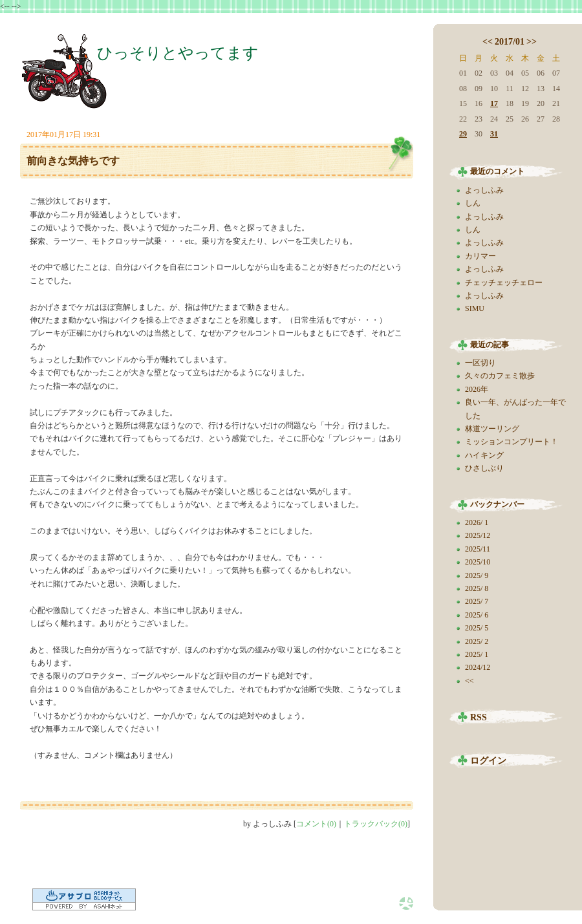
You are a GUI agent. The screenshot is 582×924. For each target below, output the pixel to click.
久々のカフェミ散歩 (500, 376)
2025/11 (478, 549)
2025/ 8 (477, 588)
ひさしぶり (484, 468)
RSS (479, 717)
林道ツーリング (492, 429)
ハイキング (484, 455)
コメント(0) (316, 824)
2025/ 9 (477, 575)
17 (494, 103)
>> (532, 42)
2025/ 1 (477, 654)
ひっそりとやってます (178, 53)
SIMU (475, 308)
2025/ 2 (477, 641)
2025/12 (478, 535)
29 (463, 134)
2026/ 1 (477, 522)
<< (488, 42)
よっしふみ (484, 190)
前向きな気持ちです (73, 161)
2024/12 (478, 667)
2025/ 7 (477, 601)
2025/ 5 (477, 628)
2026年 (477, 389)
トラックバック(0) (376, 824)
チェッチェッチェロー (504, 283)
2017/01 (510, 42)
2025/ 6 (477, 615)
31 (494, 134)
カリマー (480, 256)
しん (473, 203)
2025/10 (478, 562)
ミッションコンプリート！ (512, 442)
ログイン (488, 761)
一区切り (480, 363)
